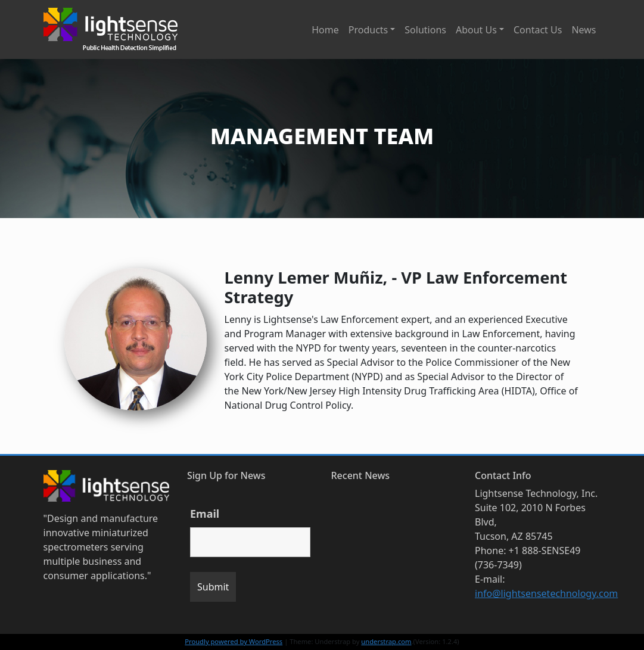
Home (325, 30)
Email (205, 514)
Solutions (425, 30)
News (584, 30)
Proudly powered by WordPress (234, 641)
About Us (476, 30)
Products (368, 30)
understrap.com (386, 641)
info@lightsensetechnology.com (546, 593)
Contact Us (538, 30)
